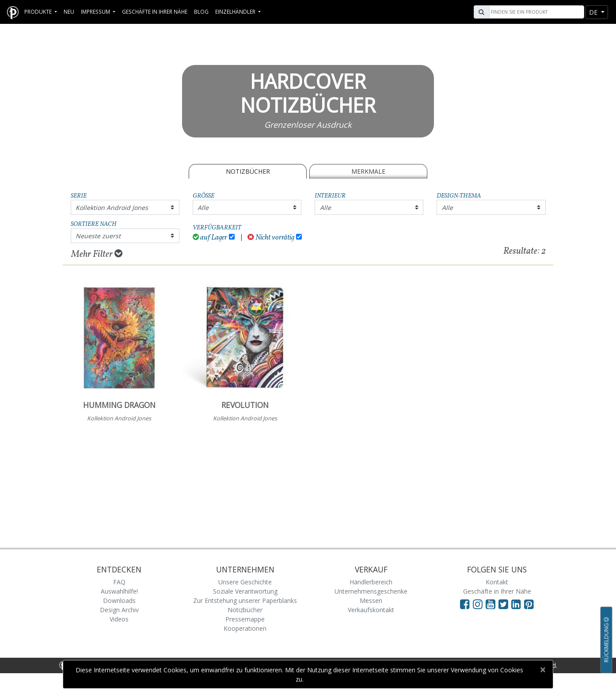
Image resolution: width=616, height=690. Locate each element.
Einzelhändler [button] (236, 11)
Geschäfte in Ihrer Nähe (155, 11)
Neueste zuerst (98, 236)
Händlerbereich (371, 582)
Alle (203, 208)
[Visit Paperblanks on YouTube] (492, 604)
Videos (119, 619)
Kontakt (497, 582)
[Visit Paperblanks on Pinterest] (529, 604)
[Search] (536, 12)
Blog (201, 11)
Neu (69, 11)
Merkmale (368, 171)
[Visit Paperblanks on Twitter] (505, 604)
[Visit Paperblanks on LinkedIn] (518, 604)
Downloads (119, 600)
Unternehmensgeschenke (371, 591)
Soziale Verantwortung (245, 591)
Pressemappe (245, 619)
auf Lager (210, 238)
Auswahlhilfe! (119, 591)
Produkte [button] (39, 11)
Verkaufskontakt (371, 610)
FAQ (119, 582)
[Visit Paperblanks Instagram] (478, 604)
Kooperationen (245, 628)
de (594, 12)
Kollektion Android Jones (112, 208)
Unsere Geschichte (245, 582)
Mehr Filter (97, 254)
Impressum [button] (96, 11)
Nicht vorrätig (271, 238)
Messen (371, 600)
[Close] (542, 670)
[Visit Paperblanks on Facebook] (465, 604)
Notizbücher (248, 171)
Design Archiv (119, 610)
